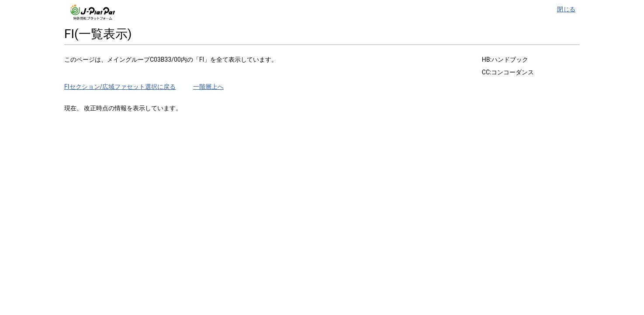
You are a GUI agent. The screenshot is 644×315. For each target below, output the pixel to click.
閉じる (566, 9)
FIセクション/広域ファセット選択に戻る (120, 87)
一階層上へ (208, 87)
